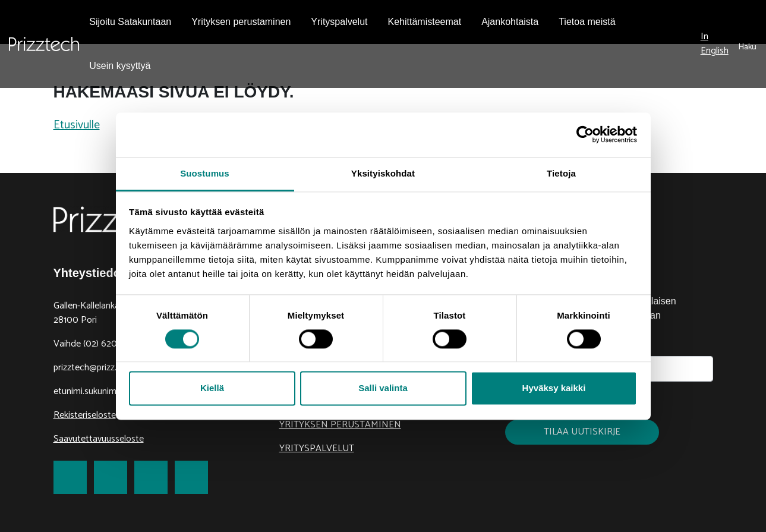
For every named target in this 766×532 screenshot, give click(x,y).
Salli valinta (383, 388)
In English (715, 44)
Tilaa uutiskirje (582, 432)
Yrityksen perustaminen (340, 425)
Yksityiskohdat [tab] (383, 173)
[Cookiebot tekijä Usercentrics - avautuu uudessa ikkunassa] (585, 134)
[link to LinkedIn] (151, 477)
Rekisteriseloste (85, 415)
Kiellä (212, 388)
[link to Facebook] (70, 477)
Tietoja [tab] (561, 173)
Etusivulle (77, 125)
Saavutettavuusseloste (99, 439)
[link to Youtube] (191, 477)
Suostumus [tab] (205, 173)
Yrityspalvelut (317, 448)
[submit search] (748, 44)
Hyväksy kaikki (554, 388)
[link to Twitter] (111, 477)
